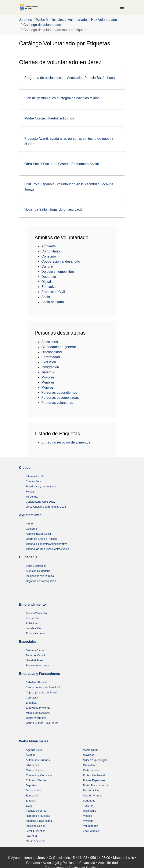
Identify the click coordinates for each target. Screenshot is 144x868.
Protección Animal (94, 775)
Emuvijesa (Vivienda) (39, 708)
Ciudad (25, 468)
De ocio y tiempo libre (58, 272)
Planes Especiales (94, 780)
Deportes (31, 785)
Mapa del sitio (124, 858)
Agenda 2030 (34, 750)
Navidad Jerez (35, 660)
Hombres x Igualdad (38, 816)
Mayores (48, 377)
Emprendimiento (32, 604)
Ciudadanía (28, 557)
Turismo (88, 806)
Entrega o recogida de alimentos (66, 442)
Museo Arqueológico (95, 760)
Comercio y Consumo (39, 775)
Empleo (30, 801)
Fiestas (30, 492)
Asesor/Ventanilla (36, 613)
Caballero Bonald (36, 682)
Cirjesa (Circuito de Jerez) (42, 692)
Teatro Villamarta (36, 718)
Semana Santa (35, 650)
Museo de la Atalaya (38, 713)
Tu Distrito (32, 497)
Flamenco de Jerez (37, 665)
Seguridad (89, 801)
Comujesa (32, 698)
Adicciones (50, 342)
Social (46, 297)
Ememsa (31, 703)
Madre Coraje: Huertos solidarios (49, 118)
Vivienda (88, 821)
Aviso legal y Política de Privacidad (69, 863)
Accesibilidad (108, 863)
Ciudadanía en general (59, 347)
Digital (46, 282)
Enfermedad (51, 357)
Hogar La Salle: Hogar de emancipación (54, 210)
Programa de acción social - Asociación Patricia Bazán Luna (70, 78)
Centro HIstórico (36, 770)
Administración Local (38, 534)
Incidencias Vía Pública (40, 576)
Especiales (28, 642)
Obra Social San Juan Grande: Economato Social (62, 164)
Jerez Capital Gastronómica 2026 (46, 507)
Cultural (47, 267)
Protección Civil (53, 292)
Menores (48, 382)
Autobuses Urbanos (38, 760)
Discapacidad (52, 352)
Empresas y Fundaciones (39, 674)
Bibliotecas (32, 765)
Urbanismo (90, 811)
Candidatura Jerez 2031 (40, 502)
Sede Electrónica (36, 566)
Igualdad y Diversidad (39, 821)
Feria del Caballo (36, 655)
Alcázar (30, 755)
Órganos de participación (41, 581)
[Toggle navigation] (122, 7)
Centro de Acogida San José (43, 687)
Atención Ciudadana (38, 571)
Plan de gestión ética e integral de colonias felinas (62, 98)
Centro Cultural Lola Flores (42, 723)
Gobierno (31, 529)
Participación (91, 770)
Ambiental (49, 246)
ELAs (29, 806)
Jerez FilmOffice (36, 831)
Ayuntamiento (30, 515)
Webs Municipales (34, 741)
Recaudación (91, 790)
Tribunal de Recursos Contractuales (47, 549)
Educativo (49, 287)
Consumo (49, 256)
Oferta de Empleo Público (41, 539)
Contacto (33, 863)
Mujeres (48, 387)
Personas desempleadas (60, 398)
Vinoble (87, 816)
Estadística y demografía (41, 486)
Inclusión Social (35, 826)
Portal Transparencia (96, 785)
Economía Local (36, 633)
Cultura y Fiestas (36, 780)
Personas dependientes (59, 393)
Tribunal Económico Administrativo (47, 544)
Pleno (29, 524)
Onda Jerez (90, 765)
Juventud (48, 372)
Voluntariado (91, 826)
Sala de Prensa (92, 795)
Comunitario (51, 251)
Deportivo (49, 277)
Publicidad (32, 623)
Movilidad (89, 755)
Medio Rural (90, 750)
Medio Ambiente (36, 841)
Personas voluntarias (57, 403)
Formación (32, 618)
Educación (32, 795)
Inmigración (50, 367)
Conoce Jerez (34, 481)
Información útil (35, 476)
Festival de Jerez (36, 811)
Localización (33, 628)
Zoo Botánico (91, 831)
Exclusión (49, 362)
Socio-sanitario (53, 302)
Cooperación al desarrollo (61, 261)
